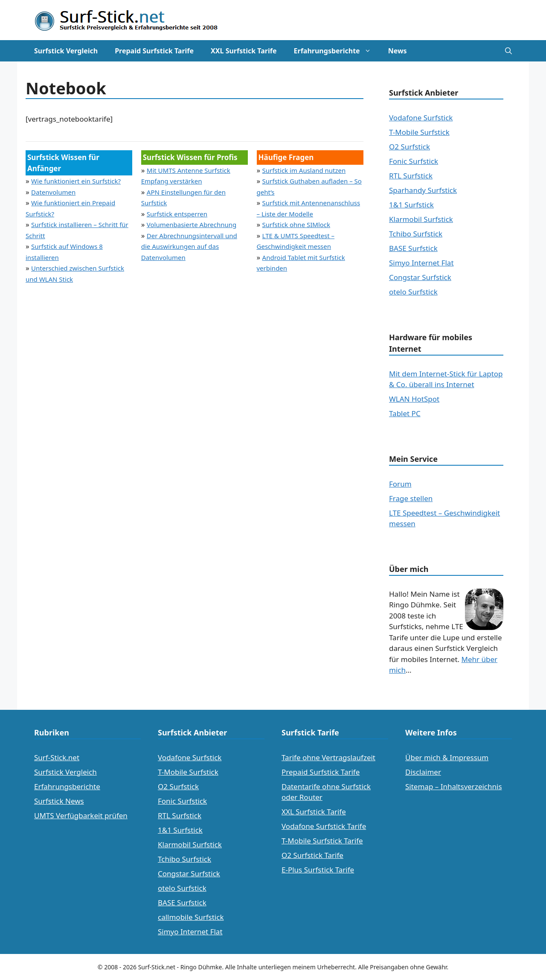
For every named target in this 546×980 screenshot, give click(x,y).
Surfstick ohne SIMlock (296, 225)
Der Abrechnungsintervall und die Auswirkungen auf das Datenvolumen (189, 246)
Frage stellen (411, 498)
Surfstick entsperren (177, 214)
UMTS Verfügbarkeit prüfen (81, 815)
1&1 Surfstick (411, 205)
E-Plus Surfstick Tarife (318, 870)
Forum (400, 484)
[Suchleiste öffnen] (508, 51)
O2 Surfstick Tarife (312, 855)
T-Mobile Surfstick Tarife (322, 841)
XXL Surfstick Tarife (244, 51)
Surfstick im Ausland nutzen (304, 170)
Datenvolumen (53, 192)
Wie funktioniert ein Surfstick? (76, 181)
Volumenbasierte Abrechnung (192, 225)
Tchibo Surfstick (416, 234)
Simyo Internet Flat (421, 263)
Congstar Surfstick (420, 277)
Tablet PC (405, 413)
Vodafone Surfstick (421, 118)
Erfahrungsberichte (337, 51)
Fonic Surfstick (414, 161)
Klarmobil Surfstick (421, 219)
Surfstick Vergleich (66, 51)
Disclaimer (423, 772)
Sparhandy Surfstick (423, 190)
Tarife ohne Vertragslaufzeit (328, 757)
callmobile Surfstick (191, 917)
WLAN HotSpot (414, 399)
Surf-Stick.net (57, 757)
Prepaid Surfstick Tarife (154, 51)
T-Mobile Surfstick (419, 132)
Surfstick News (59, 801)
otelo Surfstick (413, 292)
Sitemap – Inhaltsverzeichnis (454, 786)
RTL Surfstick (411, 176)
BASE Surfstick (413, 248)
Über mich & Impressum (447, 757)
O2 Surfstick (409, 147)
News (398, 51)
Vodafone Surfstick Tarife (324, 826)
